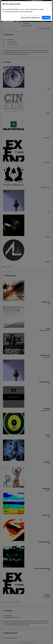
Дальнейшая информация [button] (30, 18)
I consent (46, 18)
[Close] (50, 4)
